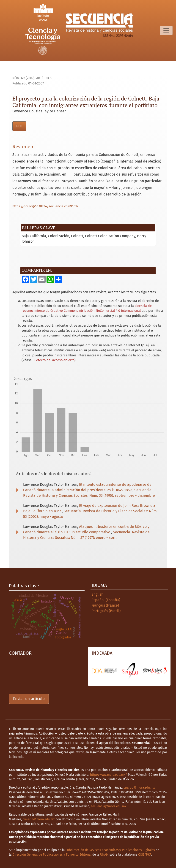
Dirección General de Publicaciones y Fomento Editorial (52, 855)
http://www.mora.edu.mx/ (109, 775)
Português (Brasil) (106, 611)
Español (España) (106, 600)
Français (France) (105, 605)
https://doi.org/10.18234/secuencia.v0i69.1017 (45, 206)
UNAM (104, 855)
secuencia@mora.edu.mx (109, 806)
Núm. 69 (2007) (23, 78)
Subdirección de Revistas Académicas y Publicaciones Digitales (110, 850)
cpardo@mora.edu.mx (139, 788)
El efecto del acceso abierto (54, 360)
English (97, 594)
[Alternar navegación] (166, 30)
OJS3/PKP (145, 855)
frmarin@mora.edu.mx (39, 819)
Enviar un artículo (29, 699)
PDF (19, 126)
